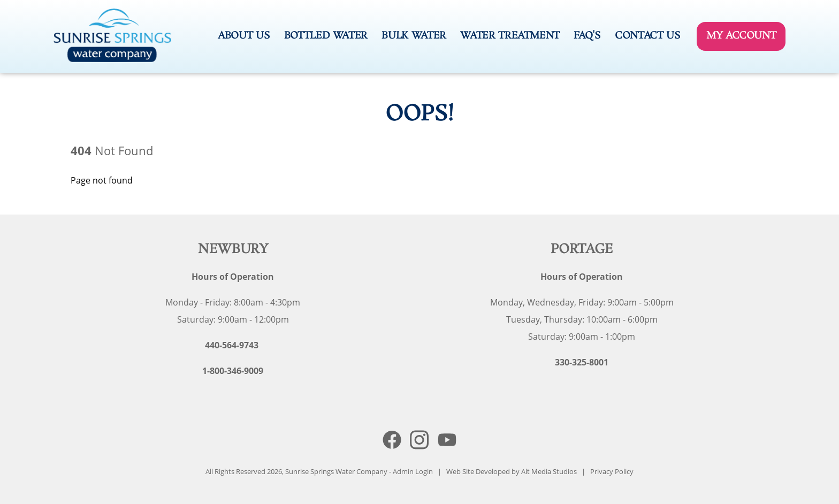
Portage (582, 250)
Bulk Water (414, 36)
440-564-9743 (232, 345)
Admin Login (413, 471)
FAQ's (587, 36)
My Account (741, 36)
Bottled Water (326, 36)
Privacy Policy (612, 471)
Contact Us (647, 36)
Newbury (233, 250)
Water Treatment (510, 36)
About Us (244, 36)
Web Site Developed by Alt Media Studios (512, 471)
